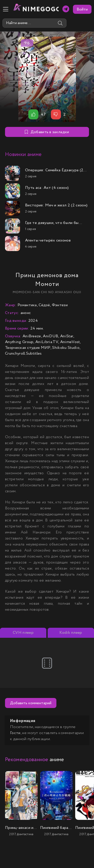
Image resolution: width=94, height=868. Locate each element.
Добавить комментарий (31, 703)
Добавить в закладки (47, 132)
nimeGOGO (40, 9)
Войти (82, 9)
